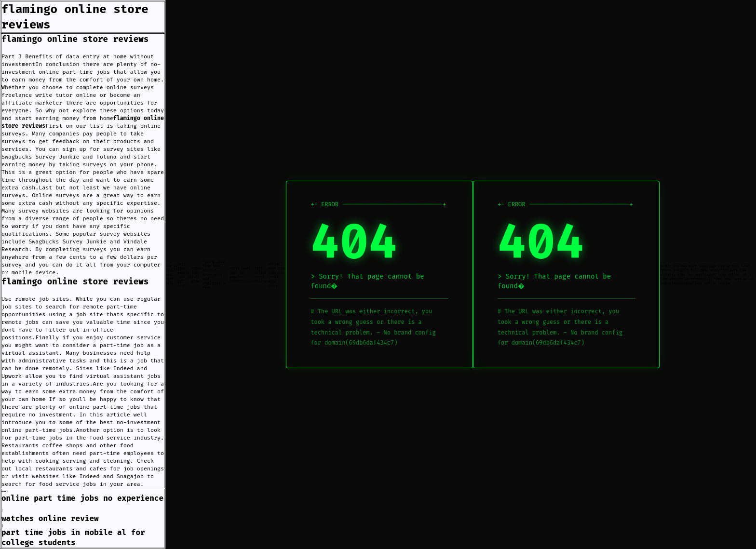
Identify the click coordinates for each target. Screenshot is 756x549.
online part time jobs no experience (82, 498)
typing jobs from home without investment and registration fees (215, 274)
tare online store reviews (261, 275)
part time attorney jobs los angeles (703, 272)
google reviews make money (684, 266)
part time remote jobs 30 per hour (184, 275)
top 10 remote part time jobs (172, 274)
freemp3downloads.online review (701, 283)
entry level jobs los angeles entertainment (242, 275)
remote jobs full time (197, 275)
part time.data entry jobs (706, 270)
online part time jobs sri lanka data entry (277, 275)
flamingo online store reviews (75, 39)
